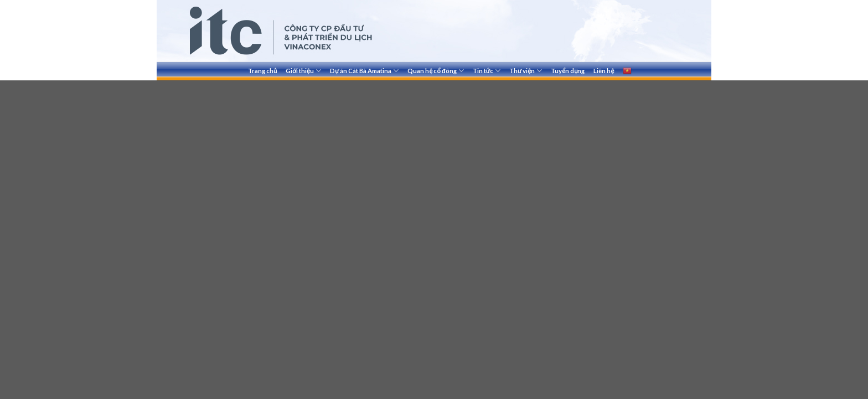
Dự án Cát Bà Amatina (364, 71)
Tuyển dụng (568, 71)
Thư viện (526, 71)
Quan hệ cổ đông (435, 71)
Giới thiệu (303, 71)
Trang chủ (262, 71)
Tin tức (487, 71)
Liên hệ (604, 71)
